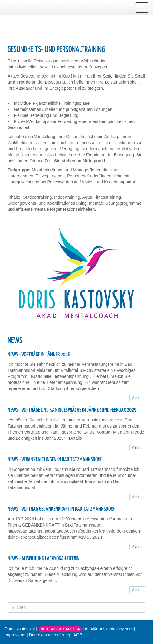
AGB (78, 635)
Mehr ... (137, 398)
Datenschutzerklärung (50, 635)
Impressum (15, 635)
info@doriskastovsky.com (109, 629)
